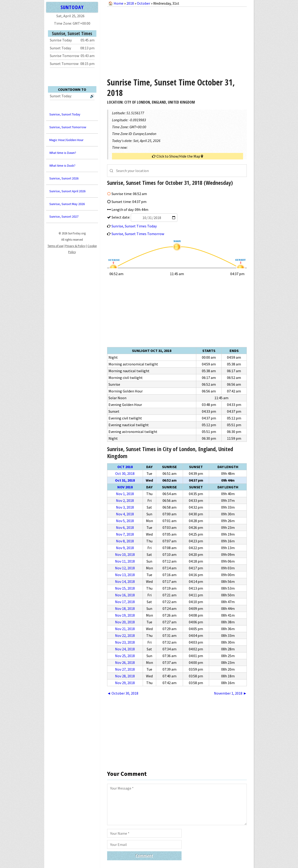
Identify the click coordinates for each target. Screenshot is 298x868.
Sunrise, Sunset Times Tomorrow (138, 234)
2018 (130, 3)
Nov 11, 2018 (125, 561)
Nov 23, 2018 (125, 642)
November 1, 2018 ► (230, 693)
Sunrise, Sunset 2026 (64, 178)
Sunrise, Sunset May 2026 (67, 204)
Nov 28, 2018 (125, 676)
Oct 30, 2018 (125, 473)
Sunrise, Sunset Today (65, 114)
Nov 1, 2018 (125, 494)
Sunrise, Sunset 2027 (64, 216)
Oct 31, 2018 (125, 480)
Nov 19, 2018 (125, 615)
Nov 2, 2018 (125, 500)
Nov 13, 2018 (125, 575)
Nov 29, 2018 (125, 683)
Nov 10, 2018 (125, 554)
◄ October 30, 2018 (123, 693)
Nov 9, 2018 (125, 548)
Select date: (144, 217)
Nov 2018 (125, 487)
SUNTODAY (72, 7)
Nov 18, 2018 (125, 608)
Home (119, 3)
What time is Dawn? (63, 153)
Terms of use (55, 246)
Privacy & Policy (75, 246)
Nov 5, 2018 (125, 521)
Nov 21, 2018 (125, 629)
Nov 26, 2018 (125, 662)
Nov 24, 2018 (125, 649)
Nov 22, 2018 (125, 635)
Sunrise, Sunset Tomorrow (68, 127)
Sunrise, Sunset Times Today (134, 226)
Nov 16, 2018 (125, 595)
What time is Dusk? (62, 165)
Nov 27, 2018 (125, 669)
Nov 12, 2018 (125, 568)
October (144, 3)
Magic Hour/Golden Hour (66, 140)
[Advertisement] (177, 41)
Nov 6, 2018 (125, 527)
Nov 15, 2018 (125, 588)
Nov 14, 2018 (125, 581)
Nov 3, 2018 (125, 507)
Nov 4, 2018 (125, 514)
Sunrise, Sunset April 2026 (67, 191)
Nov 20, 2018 (125, 622)
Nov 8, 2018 (125, 541)
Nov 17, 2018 (125, 602)
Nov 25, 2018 (125, 656)
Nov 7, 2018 (125, 534)
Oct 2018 (125, 467)
